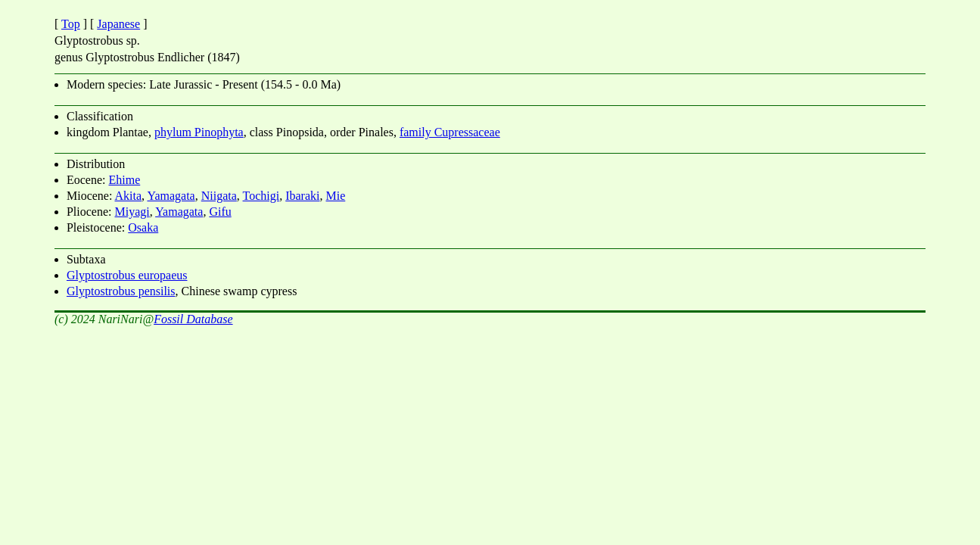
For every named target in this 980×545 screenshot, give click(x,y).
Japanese (118, 24)
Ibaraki (302, 196)
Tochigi (261, 196)
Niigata (219, 196)
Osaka (143, 227)
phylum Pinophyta (199, 132)
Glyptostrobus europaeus (127, 275)
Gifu (220, 212)
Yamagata (171, 196)
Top (71, 24)
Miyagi (132, 212)
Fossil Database (193, 319)
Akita (129, 196)
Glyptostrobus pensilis (121, 291)
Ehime (124, 180)
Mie (335, 196)
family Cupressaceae (450, 132)
